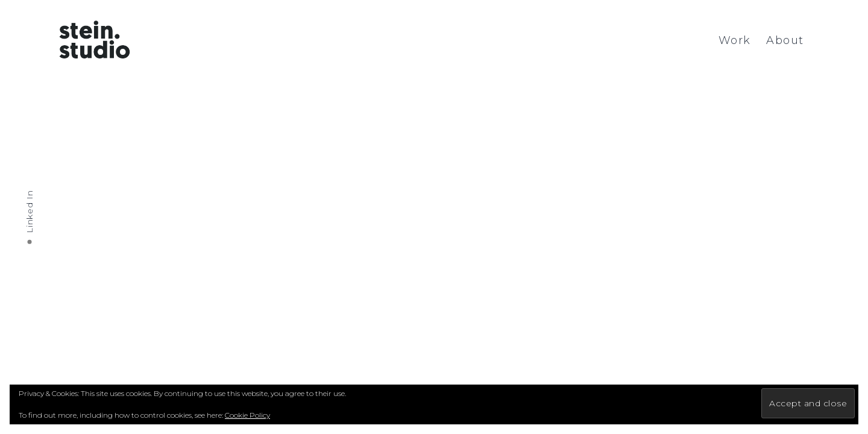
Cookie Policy (247, 415)
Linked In (30, 211)
